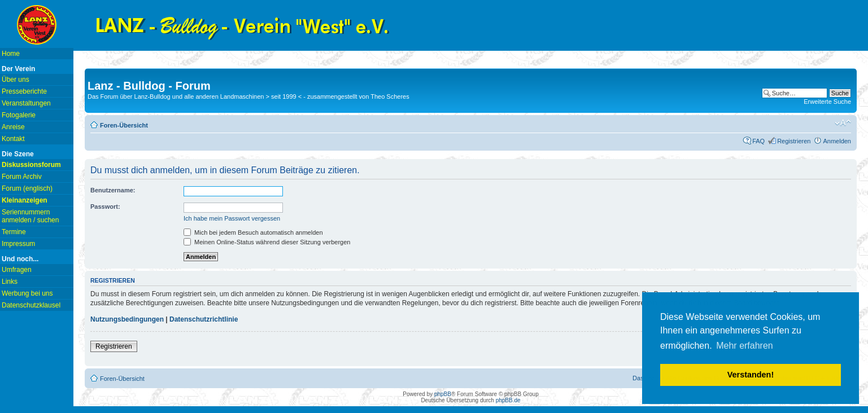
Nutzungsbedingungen (127, 319)
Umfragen (17, 270)
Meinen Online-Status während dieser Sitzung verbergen (267, 242)
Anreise (13, 127)
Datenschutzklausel (31, 305)
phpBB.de (508, 400)
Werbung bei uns (27, 293)
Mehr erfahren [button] (745, 346)
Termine (14, 232)
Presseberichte (24, 91)
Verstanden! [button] (751, 375)
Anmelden (837, 141)
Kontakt (13, 139)
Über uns (16, 80)
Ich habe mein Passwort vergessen (232, 218)
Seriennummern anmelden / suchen (30, 216)
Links (10, 282)
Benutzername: (113, 190)
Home (11, 54)
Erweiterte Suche (827, 102)
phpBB (443, 394)
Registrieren (794, 141)
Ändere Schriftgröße (843, 123)
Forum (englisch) (27, 188)
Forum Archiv (22, 177)
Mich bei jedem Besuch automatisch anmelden (253, 232)
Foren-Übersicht (124, 125)
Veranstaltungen (26, 103)
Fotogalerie (19, 115)
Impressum (18, 244)
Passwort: (105, 206)
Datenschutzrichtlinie (204, 319)
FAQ (758, 141)
